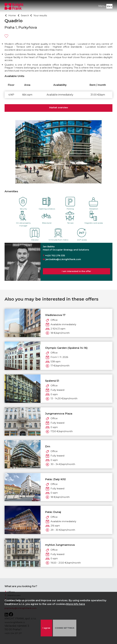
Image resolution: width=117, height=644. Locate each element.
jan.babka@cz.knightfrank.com (63, 259)
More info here (76, 604)
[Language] (109, 7)
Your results (43, 15)
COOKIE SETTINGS (65, 628)
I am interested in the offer (76, 272)
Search (26, 15)
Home (13, 15)
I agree (46, 628)
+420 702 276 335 (55, 256)
